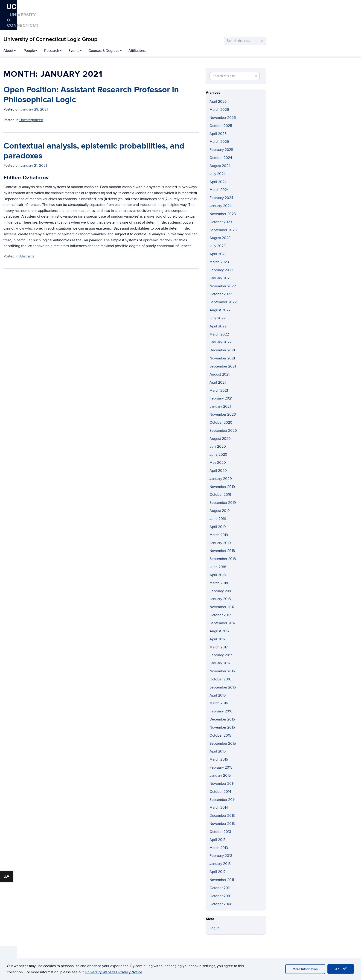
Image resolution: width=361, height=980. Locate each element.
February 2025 (221, 150)
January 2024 (221, 206)
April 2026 (218, 102)
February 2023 (221, 270)
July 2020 (218, 446)
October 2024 (221, 158)
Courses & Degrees (105, 51)
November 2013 (222, 824)
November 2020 (223, 414)
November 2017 (222, 607)
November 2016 (222, 671)
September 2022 (223, 302)
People (31, 51)
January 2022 (221, 342)
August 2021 (220, 374)
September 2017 (223, 623)
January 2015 (220, 776)
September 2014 (223, 800)
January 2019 (220, 543)
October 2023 (221, 222)
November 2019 (222, 487)
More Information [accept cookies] (305, 969)
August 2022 (220, 310)
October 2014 (220, 792)
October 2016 (220, 679)
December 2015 (222, 719)
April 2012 (218, 872)
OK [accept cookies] (341, 969)
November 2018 (222, 551)
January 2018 (220, 599)
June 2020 (218, 455)
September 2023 (223, 230)
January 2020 (221, 479)
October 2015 (220, 735)
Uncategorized (31, 120)
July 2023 (218, 246)
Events (75, 51)
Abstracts (27, 256)
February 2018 (221, 591)
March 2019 (219, 535)
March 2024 (219, 190)
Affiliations (137, 51)
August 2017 (219, 631)
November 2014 (222, 784)
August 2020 (220, 439)
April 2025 (218, 134)
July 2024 (218, 174)
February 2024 (221, 198)
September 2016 (223, 687)
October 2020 (221, 423)
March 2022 (219, 334)
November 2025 (223, 118)
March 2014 (219, 808)
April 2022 (218, 326)
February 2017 (221, 655)
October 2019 (220, 495)
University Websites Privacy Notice (114, 972)
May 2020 (218, 463)
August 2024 (220, 166)
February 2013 (221, 856)
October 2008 (221, 904)
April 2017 (217, 639)
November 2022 (223, 286)
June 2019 (218, 519)
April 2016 (218, 695)
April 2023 (218, 254)
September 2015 (223, 744)
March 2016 (219, 703)
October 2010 (220, 896)
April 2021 (218, 382)
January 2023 (221, 278)
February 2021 (221, 398)
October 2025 (221, 126)
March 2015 (219, 759)
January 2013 (220, 864)
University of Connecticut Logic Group (50, 39)
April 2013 (218, 840)
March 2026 (219, 110)
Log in (214, 928)
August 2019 (220, 511)
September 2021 (223, 366)
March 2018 (219, 583)
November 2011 (222, 880)
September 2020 (223, 431)
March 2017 (219, 647)
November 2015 (222, 727)
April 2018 (218, 575)
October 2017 (220, 615)
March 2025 (219, 142)
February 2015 (221, 767)
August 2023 (220, 238)
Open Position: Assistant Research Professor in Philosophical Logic (91, 95)
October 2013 (220, 832)
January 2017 (220, 663)
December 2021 (222, 350)
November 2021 (222, 358)
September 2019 (223, 503)
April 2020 (218, 471)
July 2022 (218, 318)
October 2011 (220, 888)
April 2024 (218, 182)
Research (53, 51)
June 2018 (218, 567)
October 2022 (221, 294)
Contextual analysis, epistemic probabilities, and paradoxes (94, 151)
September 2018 (223, 559)
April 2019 (218, 527)
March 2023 (219, 262)
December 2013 (222, 816)
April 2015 (218, 751)
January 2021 (220, 406)
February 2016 (221, 711)
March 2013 (219, 848)
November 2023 (223, 214)
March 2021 (219, 391)
